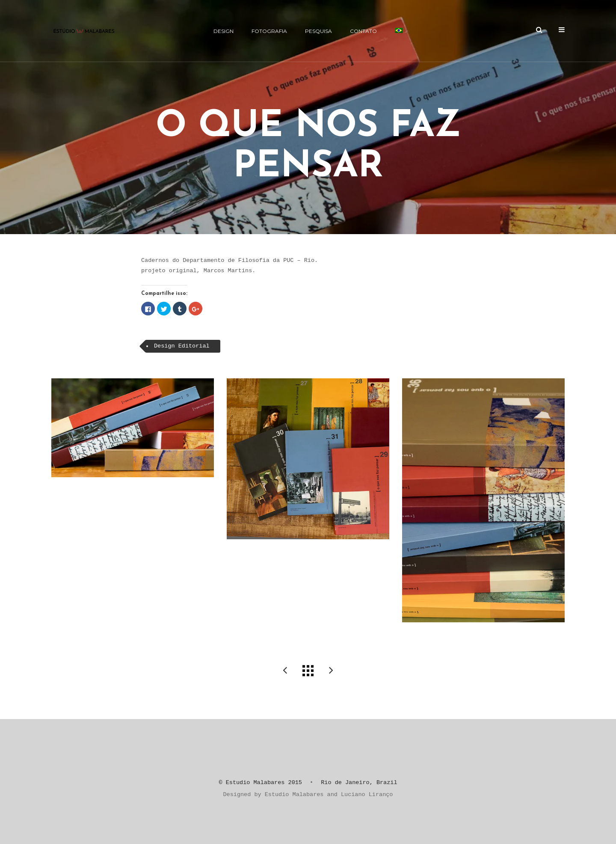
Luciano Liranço (367, 795)
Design (224, 31)
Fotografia (269, 31)
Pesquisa (318, 31)
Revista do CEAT (285, 671)
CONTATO (363, 31)
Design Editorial (182, 346)
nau (331, 671)
